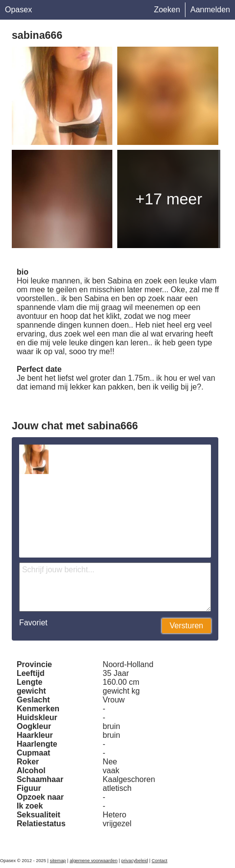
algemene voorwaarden (94, 861)
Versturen (186, 626)
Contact (159, 861)
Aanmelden (210, 10)
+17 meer (169, 199)
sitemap (58, 861)
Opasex (18, 10)
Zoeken (167, 10)
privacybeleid (134, 861)
